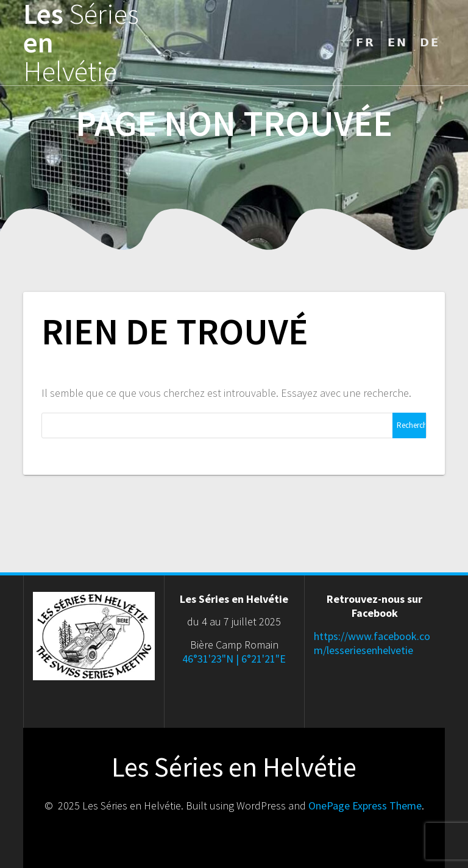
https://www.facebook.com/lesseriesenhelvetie (372, 643)
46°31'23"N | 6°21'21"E (234, 659)
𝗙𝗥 (366, 42)
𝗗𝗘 (430, 42)
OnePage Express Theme (365, 806)
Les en (81, 43)
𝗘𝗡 (398, 42)
